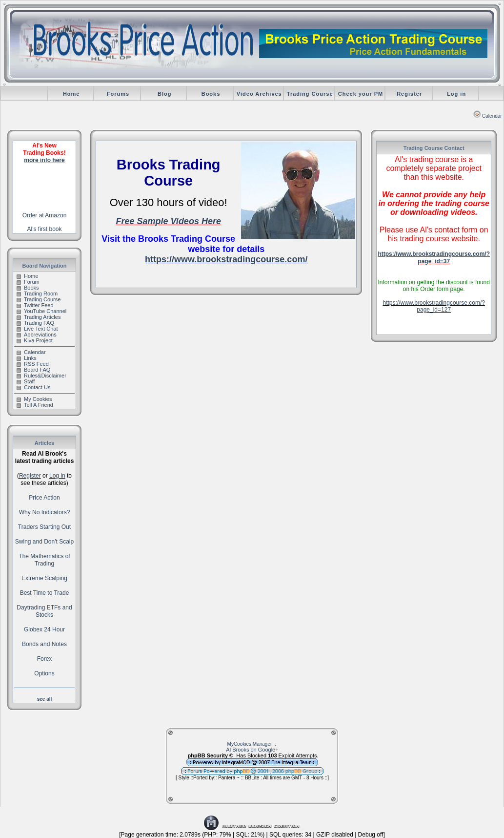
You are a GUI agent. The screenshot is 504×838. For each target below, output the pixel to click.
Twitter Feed (35, 305)
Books (211, 94)
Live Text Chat (37, 329)
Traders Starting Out (44, 527)
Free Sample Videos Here (168, 221)
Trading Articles (39, 317)
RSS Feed (33, 364)
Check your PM (361, 94)
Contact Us (33, 387)
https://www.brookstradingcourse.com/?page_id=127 (433, 306)
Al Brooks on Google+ (252, 750)
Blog (164, 94)
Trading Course (310, 94)
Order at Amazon (45, 215)
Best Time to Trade (45, 593)
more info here (44, 160)
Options (44, 673)
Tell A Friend (35, 405)
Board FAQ (33, 370)
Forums (118, 94)
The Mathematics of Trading (44, 560)
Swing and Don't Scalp (44, 542)
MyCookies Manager (250, 744)
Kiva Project (35, 340)
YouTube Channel (41, 311)
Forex (45, 659)
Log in (456, 94)
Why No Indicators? (45, 512)
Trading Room (37, 293)
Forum (28, 282)
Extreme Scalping (44, 578)
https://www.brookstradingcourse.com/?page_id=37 (434, 258)
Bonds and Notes (44, 644)
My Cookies (34, 399)
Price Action (44, 498)
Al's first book (45, 229)
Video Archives (259, 94)
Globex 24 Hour (44, 629)
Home (71, 94)
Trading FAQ (35, 323)
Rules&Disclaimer (41, 376)
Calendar (488, 116)
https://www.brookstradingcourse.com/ (226, 259)
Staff (26, 381)
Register (409, 94)
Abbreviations (37, 335)
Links (27, 358)
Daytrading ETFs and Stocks (44, 611)
